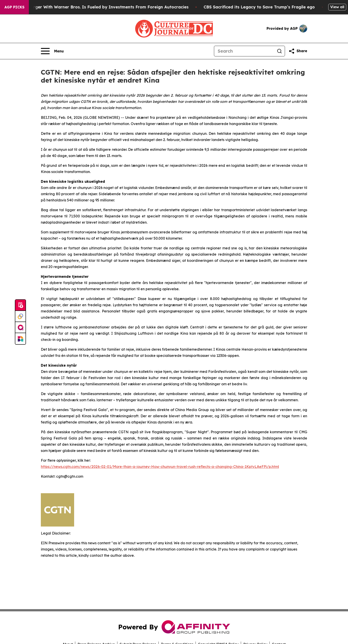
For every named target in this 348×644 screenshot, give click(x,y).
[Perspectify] (20, 316)
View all (337, 7)
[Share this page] (298, 51)
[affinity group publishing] (20, 328)
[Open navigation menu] (52, 51)
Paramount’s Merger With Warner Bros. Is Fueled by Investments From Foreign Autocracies (100, 7)
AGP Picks (14, 7)
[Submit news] (20, 305)
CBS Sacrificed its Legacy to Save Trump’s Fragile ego (265, 7)
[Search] (244, 51)
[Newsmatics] (20, 339)
